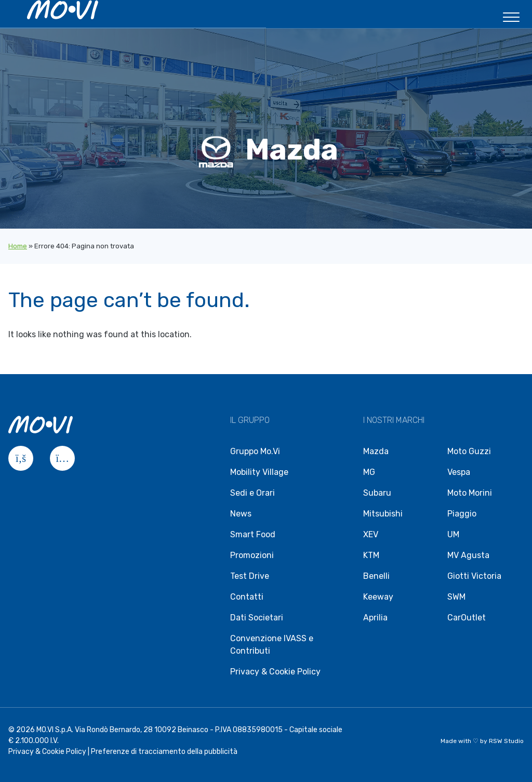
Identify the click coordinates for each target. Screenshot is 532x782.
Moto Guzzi (469, 451)
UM (453, 534)
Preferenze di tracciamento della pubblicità (164, 752)
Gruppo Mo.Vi (255, 451)
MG (369, 472)
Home (18, 246)
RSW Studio (506, 741)
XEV (371, 534)
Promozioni (252, 555)
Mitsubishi (383, 514)
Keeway (378, 597)
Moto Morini (470, 493)
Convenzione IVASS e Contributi (272, 645)
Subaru (377, 493)
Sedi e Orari (252, 493)
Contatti (247, 597)
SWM (456, 597)
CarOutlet (467, 618)
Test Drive (250, 576)
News (241, 514)
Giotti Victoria (474, 576)
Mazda (376, 451)
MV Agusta (468, 555)
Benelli (376, 576)
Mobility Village (259, 472)
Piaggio (462, 514)
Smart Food (253, 534)
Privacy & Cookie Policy (275, 672)
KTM (371, 555)
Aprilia (375, 618)
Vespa (459, 472)
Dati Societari (257, 618)
